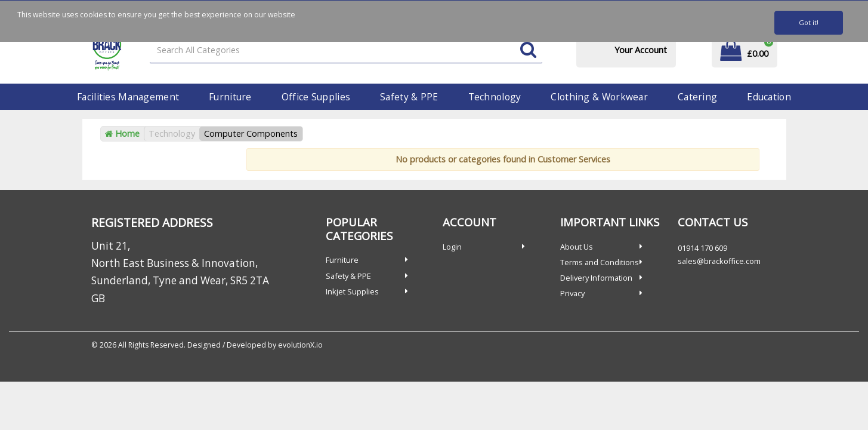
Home (122, 133)
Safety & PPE (409, 97)
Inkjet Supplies (352, 291)
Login (452, 247)
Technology (495, 97)
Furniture (230, 97)
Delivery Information (596, 278)
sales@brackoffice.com (719, 261)
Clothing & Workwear (599, 97)
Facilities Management (128, 97)
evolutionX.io (300, 345)
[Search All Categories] (346, 50)
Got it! (809, 22)
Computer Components (251, 133)
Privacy (572, 293)
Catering (697, 97)
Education (769, 97)
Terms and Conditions (600, 262)
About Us (577, 247)
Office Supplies (316, 97)
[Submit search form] (528, 50)
